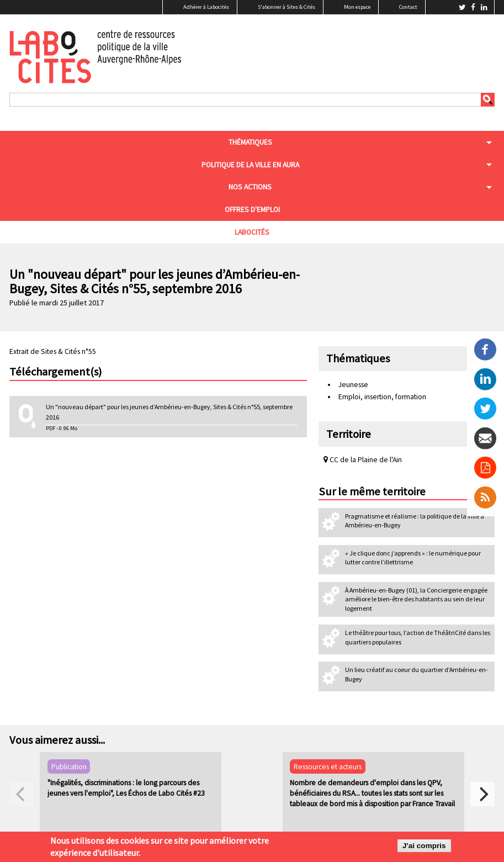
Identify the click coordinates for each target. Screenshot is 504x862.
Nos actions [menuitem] (250, 187)
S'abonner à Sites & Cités (287, 7)
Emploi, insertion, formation (382, 397)
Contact (408, 7)
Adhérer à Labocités (206, 7)
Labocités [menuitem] (252, 232)
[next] (482, 794)
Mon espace (357, 7)
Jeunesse (353, 385)
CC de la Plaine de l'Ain (363, 460)
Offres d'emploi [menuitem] (252, 210)
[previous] (22, 794)
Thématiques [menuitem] (250, 142)
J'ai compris (424, 846)
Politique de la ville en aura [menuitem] (250, 165)
